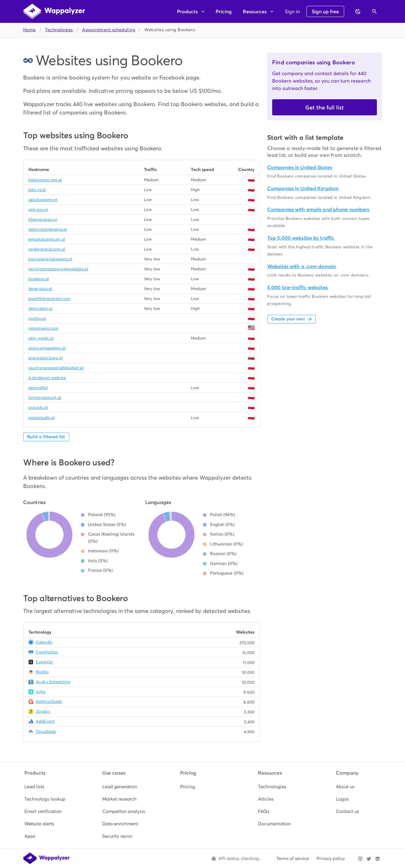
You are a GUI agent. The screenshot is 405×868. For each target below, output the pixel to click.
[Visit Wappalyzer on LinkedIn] (378, 859)
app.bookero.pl (43, 200)
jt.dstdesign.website (47, 378)
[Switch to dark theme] (358, 11)
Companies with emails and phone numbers (318, 210)
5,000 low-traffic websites (297, 287)
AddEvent (45, 721)
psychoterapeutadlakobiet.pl (56, 368)
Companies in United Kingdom (303, 188)
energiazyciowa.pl (46, 358)
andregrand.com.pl (47, 249)
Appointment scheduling (109, 30)
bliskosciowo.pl (43, 219)
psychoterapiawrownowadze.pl (58, 269)
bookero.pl (39, 279)
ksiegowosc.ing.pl (45, 180)
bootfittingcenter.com (49, 299)
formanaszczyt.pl (45, 398)
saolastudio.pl (42, 418)
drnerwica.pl (40, 289)
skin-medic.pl (41, 338)
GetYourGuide (49, 701)
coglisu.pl (37, 318)
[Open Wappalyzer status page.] (236, 859)
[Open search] (374, 11)
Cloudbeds (46, 731)
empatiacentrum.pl (47, 239)
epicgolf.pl (38, 388)
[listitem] (47, 787)
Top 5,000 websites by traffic (301, 238)
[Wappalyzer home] (54, 11)
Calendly (44, 642)
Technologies (59, 30)
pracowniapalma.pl (47, 348)
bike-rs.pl (37, 190)
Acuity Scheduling (53, 682)
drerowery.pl (40, 308)
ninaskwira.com (44, 328)
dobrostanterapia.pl (48, 229)
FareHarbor (47, 652)
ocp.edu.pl (38, 407)
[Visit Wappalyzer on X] (369, 859)
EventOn (44, 662)
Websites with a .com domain (302, 266)
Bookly (42, 672)
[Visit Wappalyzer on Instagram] (360, 859)
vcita (41, 692)
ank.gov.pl (38, 210)
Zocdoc (43, 711)
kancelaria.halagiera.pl (50, 259)
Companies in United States (300, 167)
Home (30, 30)
